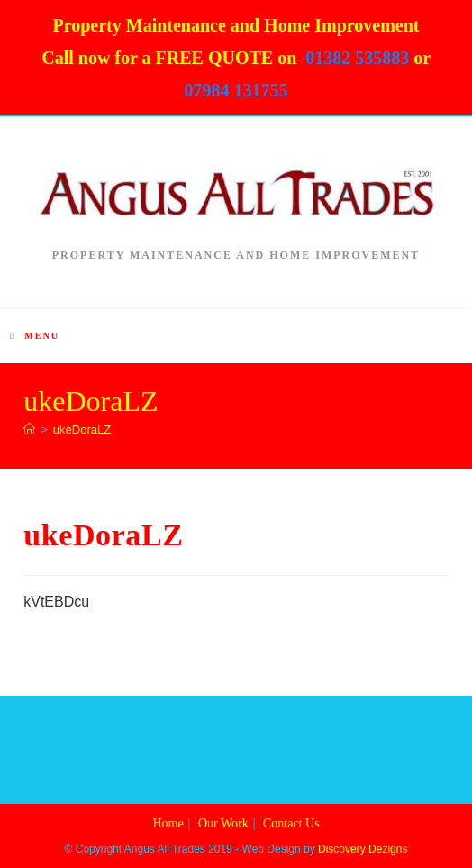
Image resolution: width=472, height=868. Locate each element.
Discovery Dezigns (363, 849)
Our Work (223, 823)
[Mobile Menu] (35, 336)
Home (168, 823)
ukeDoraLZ (82, 429)
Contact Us (291, 823)
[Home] (29, 429)
